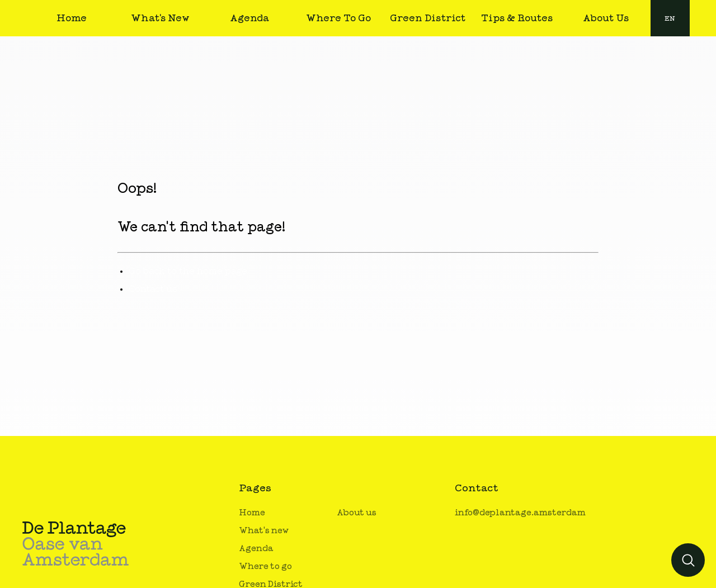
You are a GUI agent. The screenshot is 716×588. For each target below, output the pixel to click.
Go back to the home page (188, 271)
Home (252, 513)
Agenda (256, 549)
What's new (264, 531)
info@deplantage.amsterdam (520, 513)
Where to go (265, 566)
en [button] (670, 18)
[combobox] (670, 18)
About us (357, 513)
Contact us (153, 289)
